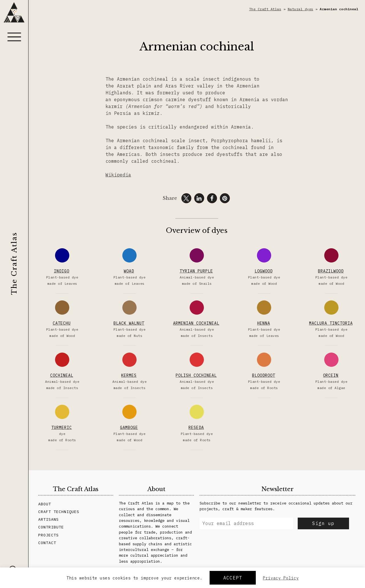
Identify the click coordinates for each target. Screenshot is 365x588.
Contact (47, 543)
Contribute (51, 527)
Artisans (48, 519)
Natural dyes (301, 9)
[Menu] (14, 37)
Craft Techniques (59, 512)
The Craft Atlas (14, 263)
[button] (186, 198)
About (45, 504)
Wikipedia (118, 175)
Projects (48, 535)
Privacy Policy (281, 578)
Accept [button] (233, 578)
